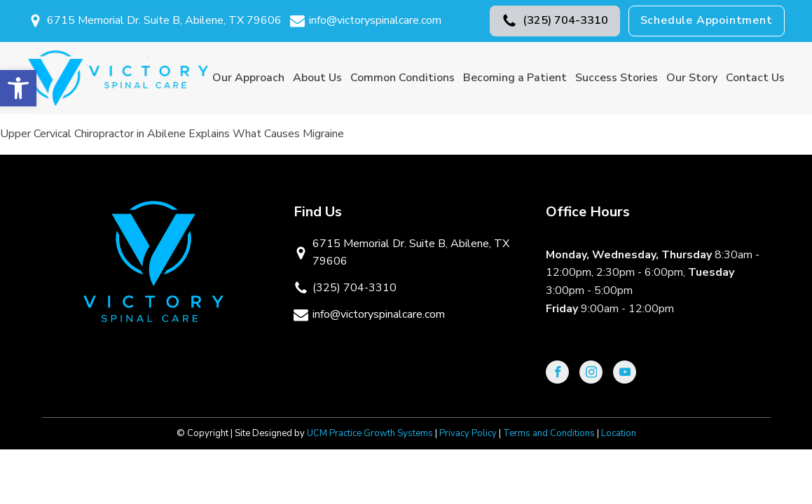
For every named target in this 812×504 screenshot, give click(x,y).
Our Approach (248, 78)
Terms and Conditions (549, 433)
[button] (555, 21)
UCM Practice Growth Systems (370, 433)
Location (619, 433)
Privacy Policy (468, 433)
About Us (317, 78)
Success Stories (617, 78)
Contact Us (755, 78)
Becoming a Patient (515, 78)
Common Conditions (402, 78)
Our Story (692, 78)
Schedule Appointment (707, 20)
